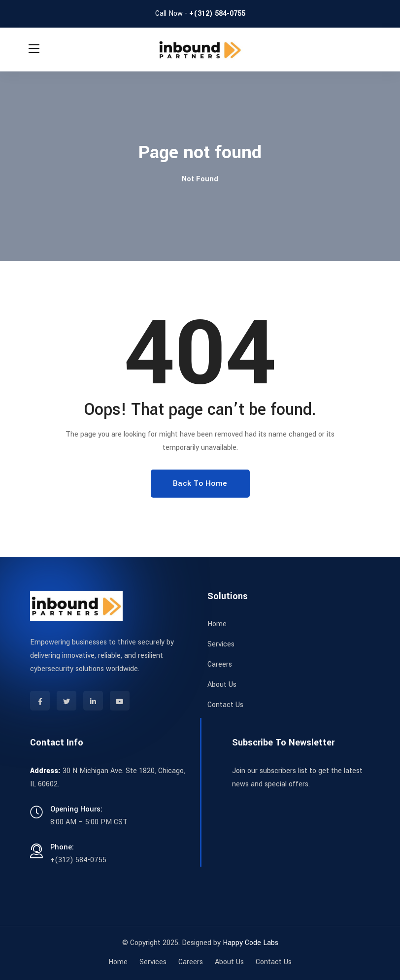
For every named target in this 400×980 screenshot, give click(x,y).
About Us (222, 685)
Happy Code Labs (250, 943)
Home (217, 624)
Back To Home (200, 483)
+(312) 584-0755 (217, 14)
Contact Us (225, 705)
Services (221, 644)
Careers (220, 664)
